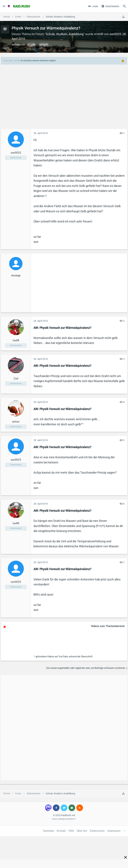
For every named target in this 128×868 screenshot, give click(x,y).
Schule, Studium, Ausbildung (65, 34)
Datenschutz (97, 831)
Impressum (114, 831)
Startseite (48, 831)
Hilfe (71, 831)
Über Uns (82, 831)
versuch (44, 45)
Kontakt (61, 831)
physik (31, 45)
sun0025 (115, 34)
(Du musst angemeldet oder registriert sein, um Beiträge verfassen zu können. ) (87, 668)
